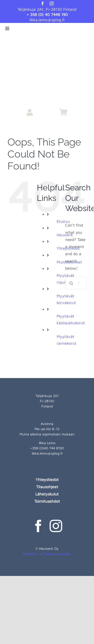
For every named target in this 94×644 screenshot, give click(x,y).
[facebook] (43, 3)
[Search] (71, 283)
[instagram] (52, 3)
